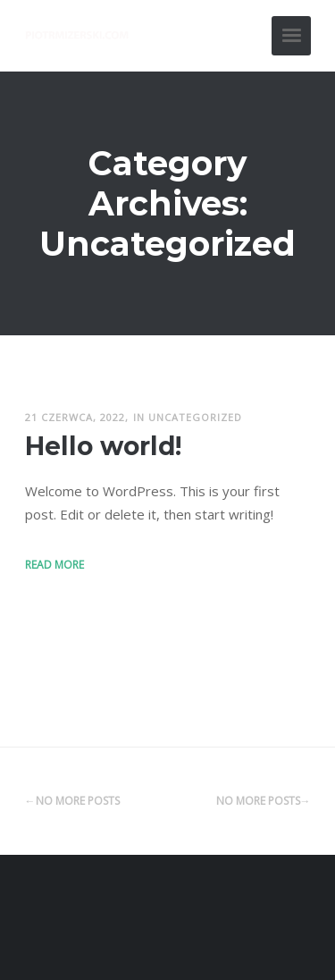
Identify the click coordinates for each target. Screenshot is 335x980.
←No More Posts (72, 801)
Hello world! (103, 446)
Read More (54, 565)
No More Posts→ (264, 801)
